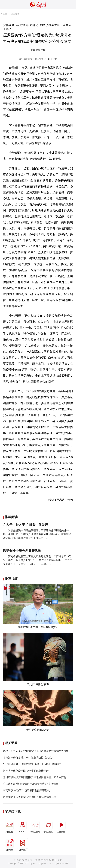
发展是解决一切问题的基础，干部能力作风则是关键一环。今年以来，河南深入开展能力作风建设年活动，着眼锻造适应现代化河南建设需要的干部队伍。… (37, 534)
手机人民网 (35, 826)
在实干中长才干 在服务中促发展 (26, 525)
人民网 (4, 14)
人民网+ (22, 826)
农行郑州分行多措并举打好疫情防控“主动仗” (28, 758)
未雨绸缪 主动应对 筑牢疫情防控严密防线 (26, 790)
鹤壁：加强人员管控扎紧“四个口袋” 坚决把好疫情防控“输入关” (38, 751)
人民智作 (22, 844)
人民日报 (9, 826)
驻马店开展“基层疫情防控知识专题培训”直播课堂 (31, 784)
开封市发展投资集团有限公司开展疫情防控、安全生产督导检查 (38, 777)
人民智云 (9, 844)
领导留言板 (48, 826)
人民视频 (61, 826)
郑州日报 (52, 59)
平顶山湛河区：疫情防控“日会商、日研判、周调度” (32, 764)
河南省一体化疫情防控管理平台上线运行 (26, 771)
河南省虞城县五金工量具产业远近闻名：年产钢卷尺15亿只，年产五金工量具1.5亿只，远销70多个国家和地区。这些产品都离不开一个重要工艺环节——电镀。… (37, 560)
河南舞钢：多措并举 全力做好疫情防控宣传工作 (30, 797)
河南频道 (15, 14)
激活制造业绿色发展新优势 (22, 551)
